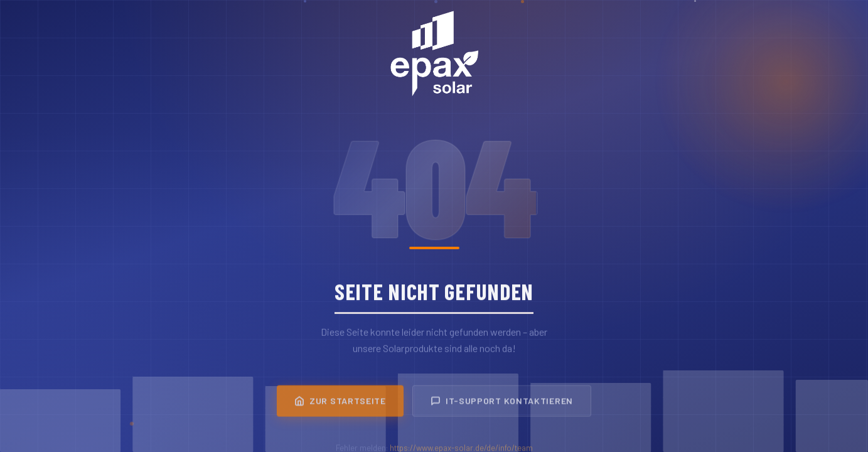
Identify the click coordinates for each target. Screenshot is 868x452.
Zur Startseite (340, 404)
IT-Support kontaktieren (502, 404)
